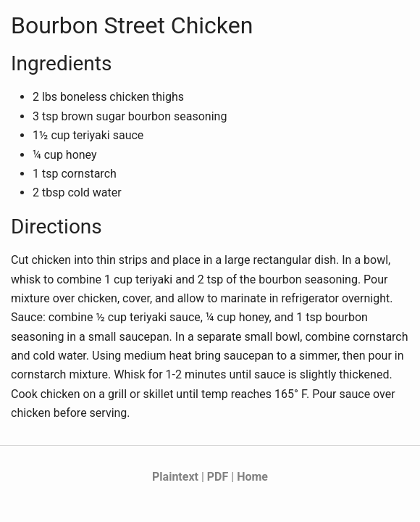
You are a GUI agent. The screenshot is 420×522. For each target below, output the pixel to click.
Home (252, 477)
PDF (218, 477)
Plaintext (175, 477)
